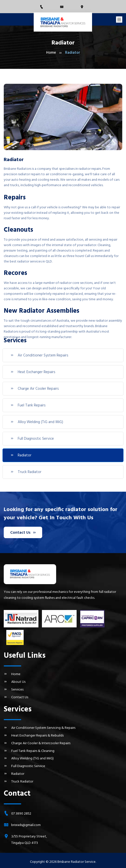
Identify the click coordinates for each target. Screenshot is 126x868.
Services (14, 689)
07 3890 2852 (21, 811)
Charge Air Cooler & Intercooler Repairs (37, 742)
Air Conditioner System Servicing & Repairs (39, 727)
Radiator (21, 455)
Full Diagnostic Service (32, 439)
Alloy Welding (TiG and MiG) (37, 422)
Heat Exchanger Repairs (33, 372)
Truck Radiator (26, 472)
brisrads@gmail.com (26, 823)
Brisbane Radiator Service (77, 859)
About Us (14, 682)
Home (51, 53)
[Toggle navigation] (119, 19)
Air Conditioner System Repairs (39, 355)
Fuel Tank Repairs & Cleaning (29, 749)
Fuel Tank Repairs (28, 405)
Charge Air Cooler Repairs (35, 389)
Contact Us (23, 532)
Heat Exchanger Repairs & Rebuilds (33, 735)
